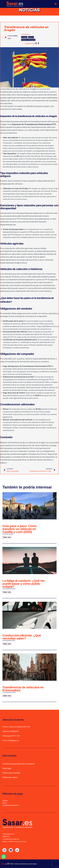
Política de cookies (10, 777)
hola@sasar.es (14, 740)
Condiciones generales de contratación (19, 764)
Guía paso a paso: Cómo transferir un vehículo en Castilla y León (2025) (19, 529)
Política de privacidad (11, 773)
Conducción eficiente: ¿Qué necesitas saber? (22, 637)
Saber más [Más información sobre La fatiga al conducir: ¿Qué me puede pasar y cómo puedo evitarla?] (7, 592)
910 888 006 (14, 731)
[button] (4, 857)
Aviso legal (7, 768)
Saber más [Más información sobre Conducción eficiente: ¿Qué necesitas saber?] (7, 644)
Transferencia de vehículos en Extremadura (23, 689)
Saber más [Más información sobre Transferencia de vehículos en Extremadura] (7, 696)
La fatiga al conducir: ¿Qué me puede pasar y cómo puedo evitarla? (24, 584)
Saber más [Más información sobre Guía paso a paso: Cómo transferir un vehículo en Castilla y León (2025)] (7, 537)
